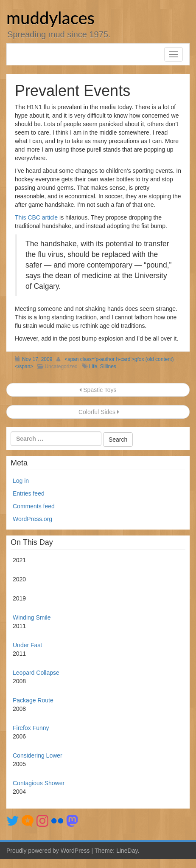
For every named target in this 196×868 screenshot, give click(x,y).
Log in (21, 481)
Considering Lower (38, 755)
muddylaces (50, 18)
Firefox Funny (31, 728)
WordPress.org (32, 519)
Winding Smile (32, 617)
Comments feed (34, 506)
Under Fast (27, 645)
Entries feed (29, 493)
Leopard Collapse (36, 673)
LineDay (127, 851)
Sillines (108, 366)
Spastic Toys (98, 390)
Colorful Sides (98, 412)
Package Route (33, 700)
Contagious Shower (39, 783)
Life (93, 366)
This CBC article (36, 217)
